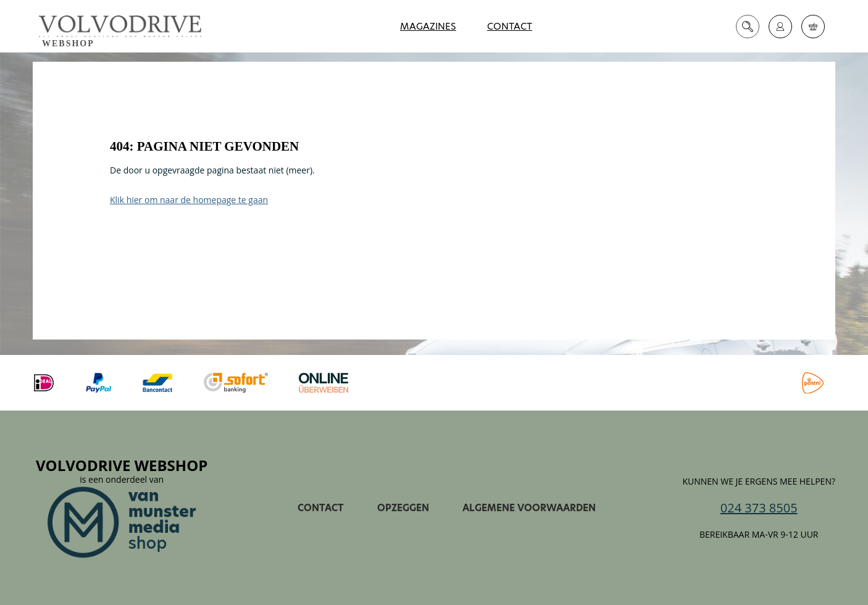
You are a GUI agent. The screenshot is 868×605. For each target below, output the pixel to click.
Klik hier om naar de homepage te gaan (189, 200)
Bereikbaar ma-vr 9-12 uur (759, 535)
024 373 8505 (759, 508)
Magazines (428, 26)
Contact (510, 26)
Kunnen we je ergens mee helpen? (759, 482)
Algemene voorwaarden (529, 508)
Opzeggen (403, 508)
